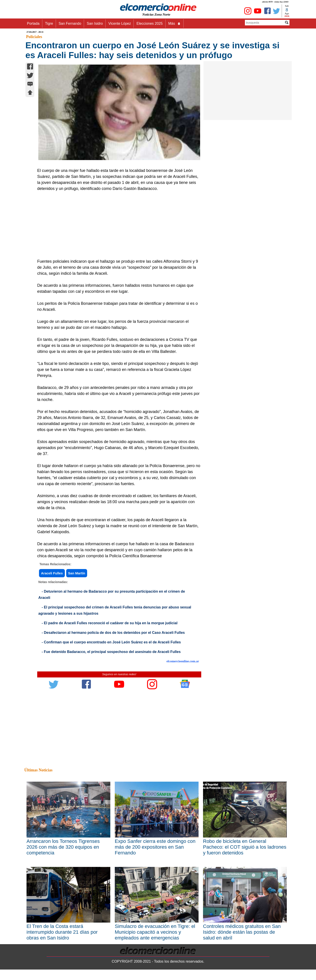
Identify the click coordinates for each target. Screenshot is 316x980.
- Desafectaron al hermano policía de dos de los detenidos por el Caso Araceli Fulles (113, 633)
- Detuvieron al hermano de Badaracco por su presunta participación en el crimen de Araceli (112, 595)
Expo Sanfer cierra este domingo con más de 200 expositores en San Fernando (155, 847)
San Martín (77, 573)
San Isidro (95, 23)
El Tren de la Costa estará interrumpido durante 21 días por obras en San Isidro (62, 932)
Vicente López (120, 23)
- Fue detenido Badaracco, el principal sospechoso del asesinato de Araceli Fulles (111, 652)
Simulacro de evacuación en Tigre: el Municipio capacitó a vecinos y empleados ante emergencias (155, 932)
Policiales (34, 37)
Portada (33, 23)
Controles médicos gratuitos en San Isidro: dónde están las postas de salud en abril (242, 932)
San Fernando (70, 23)
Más (174, 24)
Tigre (49, 23)
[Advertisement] (117, 225)
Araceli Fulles (52, 573)
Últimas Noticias (38, 770)
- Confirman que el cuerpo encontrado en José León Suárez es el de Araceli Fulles (111, 642)
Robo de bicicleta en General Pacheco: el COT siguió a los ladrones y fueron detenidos (245, 847)
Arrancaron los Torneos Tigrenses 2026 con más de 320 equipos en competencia (63, 847)
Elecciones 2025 (149, 23)
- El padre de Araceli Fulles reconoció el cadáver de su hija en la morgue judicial (110, 623)
